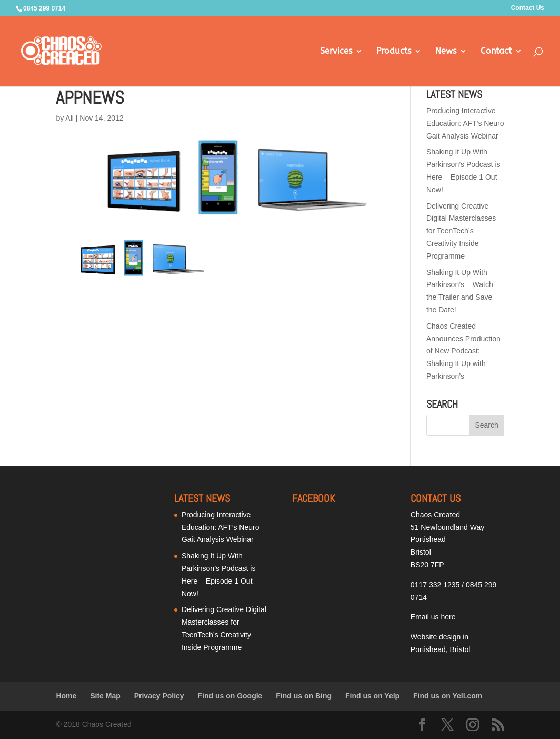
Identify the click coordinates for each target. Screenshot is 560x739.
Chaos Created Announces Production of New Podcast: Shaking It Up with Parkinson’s (463, 351)
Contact (496, 52)
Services (336, 52)
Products (394, 52)
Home (66, 696)
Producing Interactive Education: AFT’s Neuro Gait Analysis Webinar (465, 123)
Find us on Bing (304, 696)
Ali (69, 118)
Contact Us (528, 8)
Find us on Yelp (372, 696)
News (446, 52)
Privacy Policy (159, 696)
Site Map (105, 696)
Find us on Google (230, 696)
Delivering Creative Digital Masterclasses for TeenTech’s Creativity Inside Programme (461, 231)
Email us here (433, 617)
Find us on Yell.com (448, 696)
